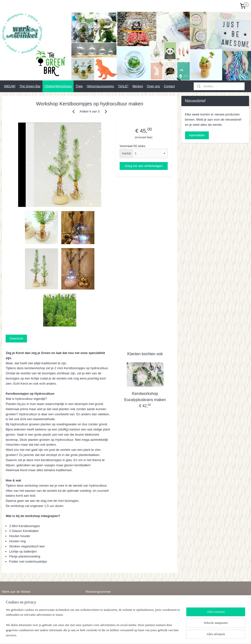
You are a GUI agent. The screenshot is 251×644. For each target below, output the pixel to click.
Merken (138, 86)
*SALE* (123, 86)
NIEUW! (10, 86)
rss (123, 635)
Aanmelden (197, 135)
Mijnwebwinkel (177, 635)
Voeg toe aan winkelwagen (144, 166)
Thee (79, 86)
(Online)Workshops (58, 86)
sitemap (114, 635)
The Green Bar (30, 86)
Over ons (154, 86)
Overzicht (16, 338)
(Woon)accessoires (100, 86)
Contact (169, 86)
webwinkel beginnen (139, 635)
